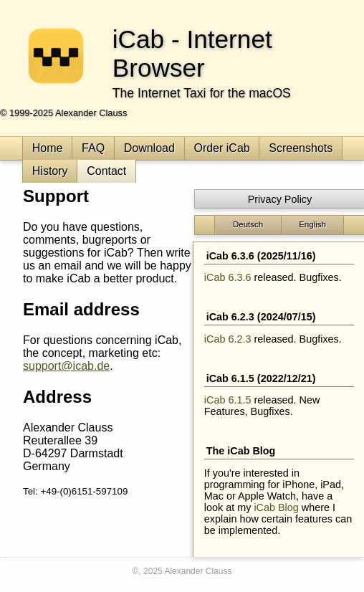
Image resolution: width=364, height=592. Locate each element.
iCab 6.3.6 (228, 277)
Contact (106, 171)
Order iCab (221, 148)
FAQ (93, 148)
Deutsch (248, 224)
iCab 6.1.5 (228, 400)
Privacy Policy (280, 199)
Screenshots (301, 148)
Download (149, 148)
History (50, 171)
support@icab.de (66, 366)
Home (48, 148)
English (312, 224)
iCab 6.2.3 (228, 339)
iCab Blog (276, 507)
